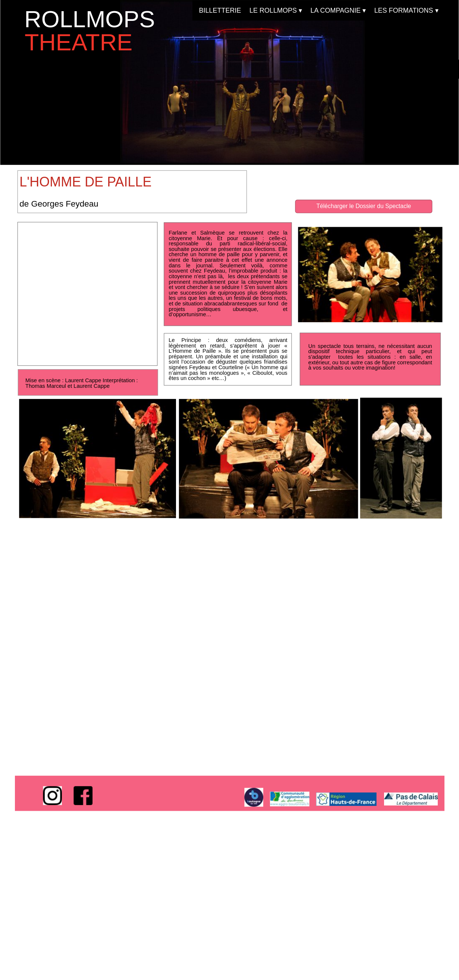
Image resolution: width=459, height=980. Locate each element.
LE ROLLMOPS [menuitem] (276, 11)
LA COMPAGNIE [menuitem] (338, 11)
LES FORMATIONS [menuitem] (406, 11)
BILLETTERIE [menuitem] (220, 10)
